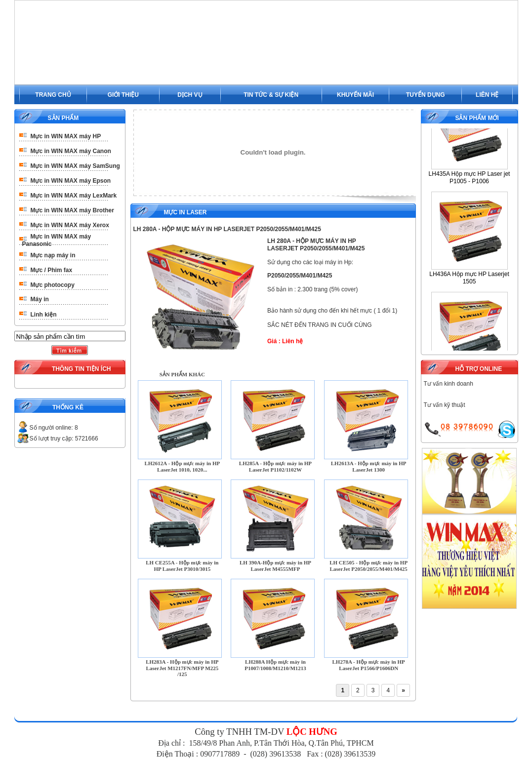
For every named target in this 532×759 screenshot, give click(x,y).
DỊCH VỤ (190, 95)
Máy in (40, 299)
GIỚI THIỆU (123, 95)
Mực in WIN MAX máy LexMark (74, 196)
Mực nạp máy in (53, 255)
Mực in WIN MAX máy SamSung (75, 166)
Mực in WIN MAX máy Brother (72, 210)
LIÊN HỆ (487, 95)
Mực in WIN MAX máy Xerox (70, 225)
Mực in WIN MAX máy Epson (71, 181)
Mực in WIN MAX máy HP (66, 136)
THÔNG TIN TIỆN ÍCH (82, 369)
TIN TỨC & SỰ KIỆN (271, 95)
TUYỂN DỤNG (426, 95)
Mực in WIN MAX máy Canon (71, 151)
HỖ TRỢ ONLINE (478, 369)
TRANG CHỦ (53, 95)
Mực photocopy (53, 285)
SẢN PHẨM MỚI (477, 118)
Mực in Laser (185, 212)
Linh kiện (44, 315)
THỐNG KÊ (68, 407)
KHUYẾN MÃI (355, 95)
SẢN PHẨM (63, 118)
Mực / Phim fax (52, 270)
